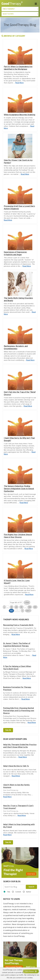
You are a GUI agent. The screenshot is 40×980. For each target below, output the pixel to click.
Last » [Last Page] (28, 611)
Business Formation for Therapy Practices (17, 688)
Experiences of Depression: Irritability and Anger (15, 253)
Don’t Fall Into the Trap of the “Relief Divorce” (20, 393)
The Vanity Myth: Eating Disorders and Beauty (18, 299)
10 (12, 607)
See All (8, 730)
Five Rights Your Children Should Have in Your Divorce (18, 536)
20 (16, 607)
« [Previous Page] (4, 607)
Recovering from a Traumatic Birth (18, 625)
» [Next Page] (22, 611)
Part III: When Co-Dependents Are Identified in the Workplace (18, 68)
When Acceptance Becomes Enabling (20, 115)
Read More (20, 83)
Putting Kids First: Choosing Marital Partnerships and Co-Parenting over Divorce (19, 711)
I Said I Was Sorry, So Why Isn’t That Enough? (19, 439)
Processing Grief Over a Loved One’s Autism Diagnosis (19, 207)
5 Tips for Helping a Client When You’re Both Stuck (17, 668)
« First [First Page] (27, 602)
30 (21, 607)
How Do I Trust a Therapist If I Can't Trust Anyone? (18, 807)
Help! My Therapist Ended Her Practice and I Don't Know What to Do (20, 746)
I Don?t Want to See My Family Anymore (16, 786)
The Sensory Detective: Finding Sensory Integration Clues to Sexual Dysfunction (19, 489)
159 (35, 607)
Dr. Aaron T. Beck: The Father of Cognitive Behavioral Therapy (17, 645)
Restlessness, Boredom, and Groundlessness (16, 347)
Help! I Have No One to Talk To (16, 766)
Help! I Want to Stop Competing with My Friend (19, 826)
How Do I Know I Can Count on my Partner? (18, 161)
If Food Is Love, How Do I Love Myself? (17, 582)
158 (30, 607)
